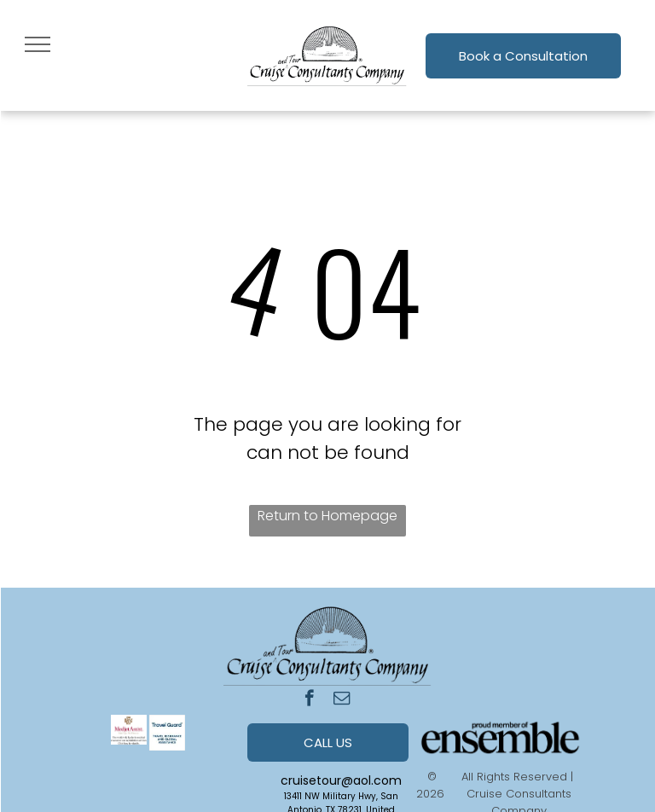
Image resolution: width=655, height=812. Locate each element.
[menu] (38, 44)
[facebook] (309, 700)
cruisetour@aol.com (341, 780)
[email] (342, 700)
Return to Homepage (327, 516)
